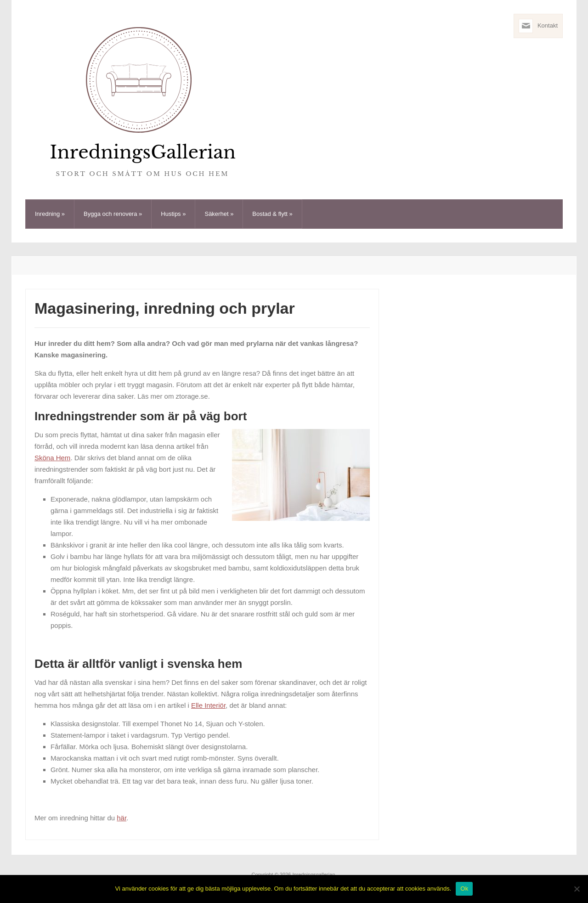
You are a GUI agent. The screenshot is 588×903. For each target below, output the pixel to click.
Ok (464, 889)
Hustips (173, 214)
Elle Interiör (208, 705)
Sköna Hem (52, 458)
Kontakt (548, 25)
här (122, 818)
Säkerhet (219, 214)
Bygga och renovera (113, 214)
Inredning (50, 214)
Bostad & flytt (272, 214)
